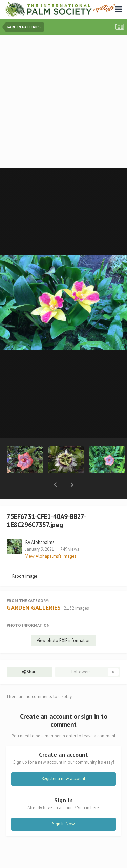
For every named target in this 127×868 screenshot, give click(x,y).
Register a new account (63, 761)
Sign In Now (63, 806)
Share (30, 654)
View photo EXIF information (64, 623)
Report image (25, 559)
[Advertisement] (63, 102)
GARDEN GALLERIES (34, 590)
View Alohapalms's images (51, 539)
